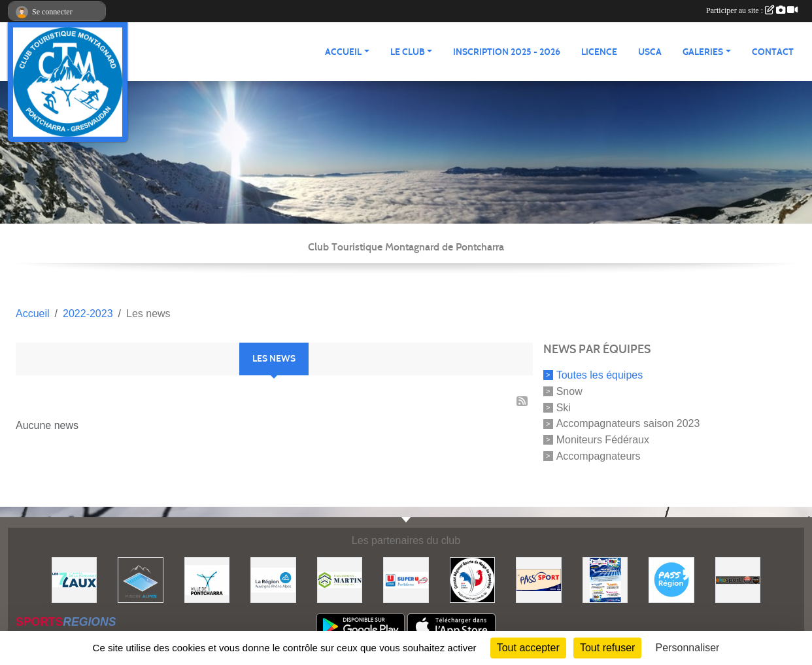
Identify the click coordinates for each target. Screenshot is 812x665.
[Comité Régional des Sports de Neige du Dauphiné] (473, 579)
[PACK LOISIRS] (605, 579)
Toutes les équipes (600, 375)
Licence (599, 52)
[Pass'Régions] (671, 579)
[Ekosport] (738, 579)
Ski (564, 407)
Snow (569, 391)
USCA (650, 52)
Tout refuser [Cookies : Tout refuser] (607, 648)
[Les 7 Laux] (75, 579)
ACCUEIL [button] (343, 52)
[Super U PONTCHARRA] (406, 579)
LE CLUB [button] (408, 52)
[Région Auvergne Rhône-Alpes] (273, 579)
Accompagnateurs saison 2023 (628, 423)
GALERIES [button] (703, 52)
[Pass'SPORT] (539, 579)
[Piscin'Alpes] (141, 579)
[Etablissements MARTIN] (340, 579)
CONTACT (773, 52)
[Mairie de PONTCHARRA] (207, 579)
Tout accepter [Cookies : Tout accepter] (528, 648)
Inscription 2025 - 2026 (507, 52)
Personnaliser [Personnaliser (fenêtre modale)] (688, 648)
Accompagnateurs (599, 456)
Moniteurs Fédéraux (603, 440)
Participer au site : (752, 10)
